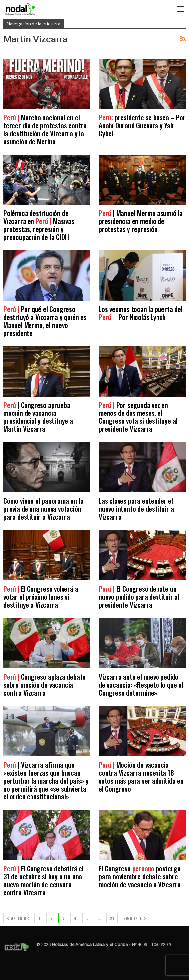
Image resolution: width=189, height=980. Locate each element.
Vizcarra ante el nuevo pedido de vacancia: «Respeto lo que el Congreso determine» (141, 684)
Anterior (18, 918)
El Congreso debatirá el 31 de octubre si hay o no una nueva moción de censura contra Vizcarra (43, 880)
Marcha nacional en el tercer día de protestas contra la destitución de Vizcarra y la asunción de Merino (45, 129)
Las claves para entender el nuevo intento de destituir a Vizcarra (136, 509)
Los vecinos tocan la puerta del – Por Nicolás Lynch (141, 313)
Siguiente (134, 918)
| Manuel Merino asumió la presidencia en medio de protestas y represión (141, 221)
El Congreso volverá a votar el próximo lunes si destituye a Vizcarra (41, 597)
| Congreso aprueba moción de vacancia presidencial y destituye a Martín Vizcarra (38, 417)
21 (112, 918)
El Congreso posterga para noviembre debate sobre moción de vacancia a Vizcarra (140, 876)
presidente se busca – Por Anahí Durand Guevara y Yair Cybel (142, 125)
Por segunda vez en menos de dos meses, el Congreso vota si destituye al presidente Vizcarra (138, 417)
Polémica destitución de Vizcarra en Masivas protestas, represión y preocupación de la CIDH (39, 225)
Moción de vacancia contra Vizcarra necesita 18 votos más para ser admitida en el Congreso (141, 776)
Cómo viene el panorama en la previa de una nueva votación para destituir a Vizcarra (43, 509)
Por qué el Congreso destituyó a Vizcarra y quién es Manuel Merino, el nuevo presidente (45, 321)
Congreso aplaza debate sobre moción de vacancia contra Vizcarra (44, 684)
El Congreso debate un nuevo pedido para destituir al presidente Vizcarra (139, 597)
